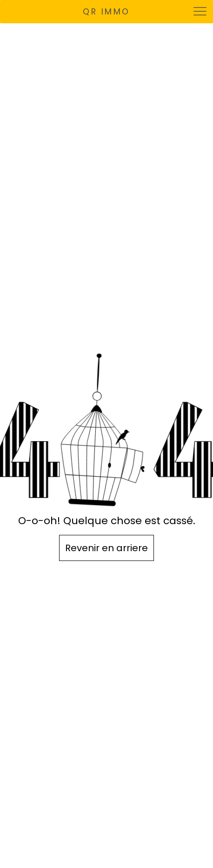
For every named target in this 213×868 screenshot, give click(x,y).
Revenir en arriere (106, 548)
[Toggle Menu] (201, 11)
